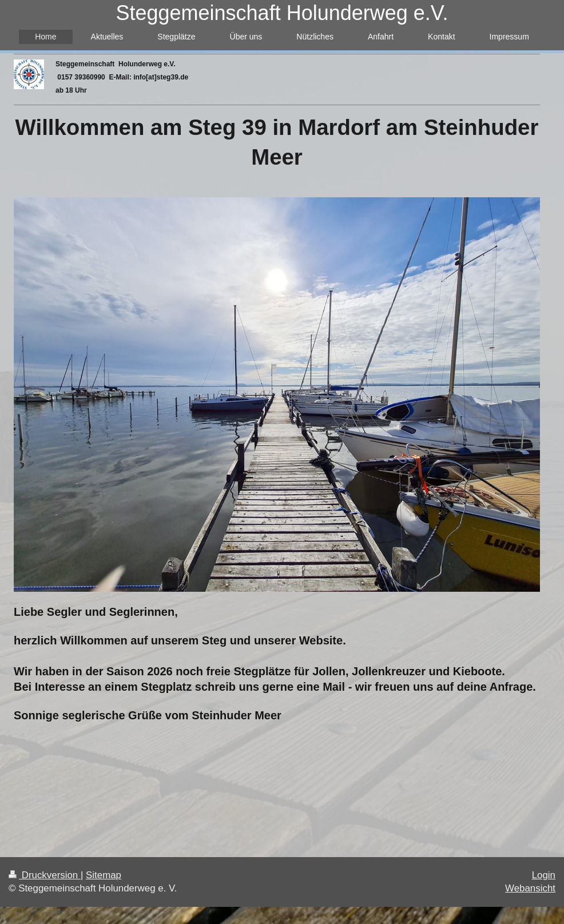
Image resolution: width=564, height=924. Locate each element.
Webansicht (530, 888)
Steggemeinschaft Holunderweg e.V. (282, 13)
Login (544, 875)
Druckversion (45, 875)
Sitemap (104, 875)
